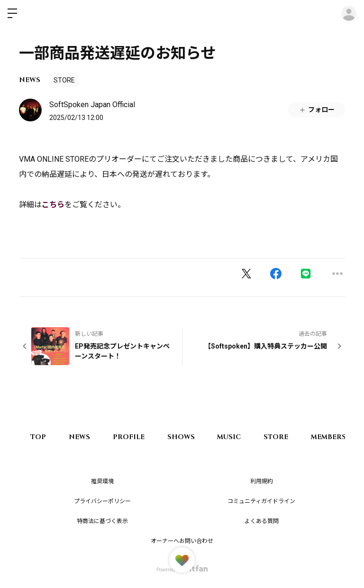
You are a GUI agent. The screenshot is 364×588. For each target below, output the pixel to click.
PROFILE (131, 437)
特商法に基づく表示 (102, 521)
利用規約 (262, 481)
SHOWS (184, 437)
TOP (39, 437)
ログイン (349, 13)
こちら (53, 205)
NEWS (30, 80)
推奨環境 (102, 481)
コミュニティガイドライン (261, 501)
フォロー (317, 110)
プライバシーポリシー (102, 501)
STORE (64, 80)
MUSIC (234, 437)
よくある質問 (262, 521)
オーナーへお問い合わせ (182, 541)
